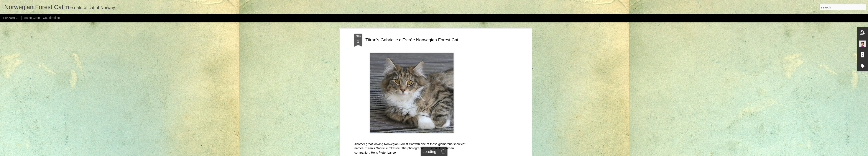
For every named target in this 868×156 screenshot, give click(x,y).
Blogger (462, 154)
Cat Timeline (51, 18)
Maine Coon (32, 18)
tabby (449, 78)
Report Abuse (474, 154)
